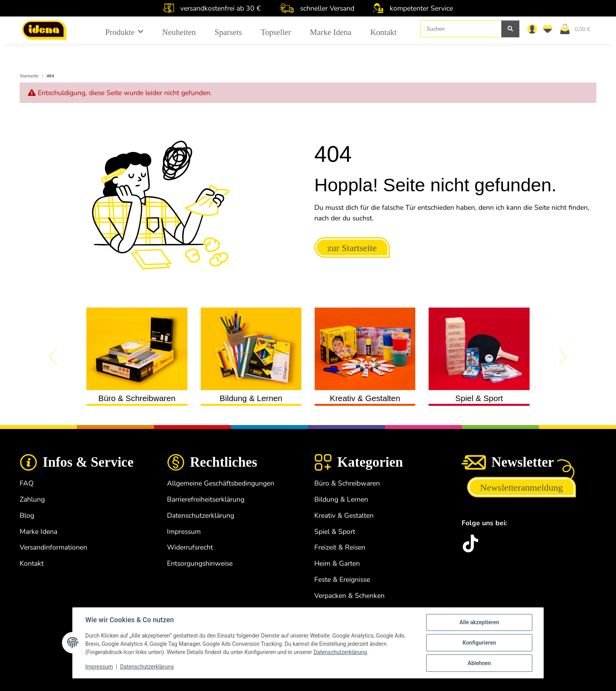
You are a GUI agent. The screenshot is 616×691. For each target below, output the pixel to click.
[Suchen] (461, 29)
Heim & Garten (337, 563)
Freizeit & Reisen (340, 547)
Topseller (276, 32)
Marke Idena (331, 32)
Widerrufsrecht (190, 547)
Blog (27, 515)
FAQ (27, 483)
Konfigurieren (479, 643)
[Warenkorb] (578, 29)
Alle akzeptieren (479, 622)
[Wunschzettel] (549, 29)
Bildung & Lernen (251, 398)
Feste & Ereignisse (342, 579)
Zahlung (32, 499)
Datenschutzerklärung (340, 652)
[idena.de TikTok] (470, 543)
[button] (532, 29)
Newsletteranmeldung (522, 488)
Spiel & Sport (479, 398)
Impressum (99, 667)
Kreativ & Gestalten (365, 398)
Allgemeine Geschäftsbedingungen (221, 483)
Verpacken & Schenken (349, 596)
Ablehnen (479, 663)
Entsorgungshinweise (200, 563)
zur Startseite (352, 248)
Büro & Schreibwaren (137, 398)
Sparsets (228, 32)
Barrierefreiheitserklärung (206, 499)
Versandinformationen (53, 547)
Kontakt (383, 32)
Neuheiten (179, 32)
